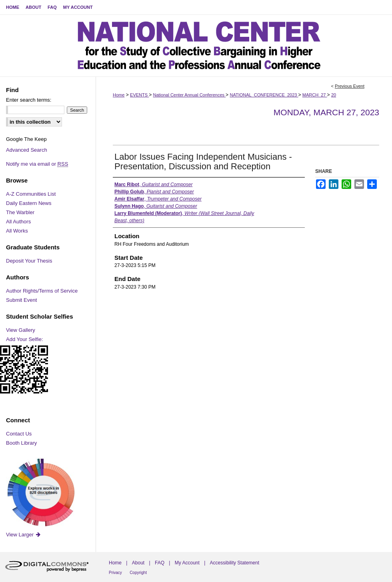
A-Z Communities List (31, 194)
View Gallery (21, 330)
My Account (187, 563)
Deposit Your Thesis (29, 261)
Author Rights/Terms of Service (42, 291)
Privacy (115, 573)
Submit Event (21, 300)
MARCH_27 (315, 95)
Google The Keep (26, 139)
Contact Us (19, 434)
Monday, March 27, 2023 (326, 112)
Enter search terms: (29, 100)
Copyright (138, 573)
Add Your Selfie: (25, 339)
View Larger (24, 535)
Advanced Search (27, 150)
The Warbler (20, 212)
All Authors (18, 222)
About (138, 563)
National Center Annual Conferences (189, 95)
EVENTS (139, 95)
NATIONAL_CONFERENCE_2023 (264, 95)
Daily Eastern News (29, 203)
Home (119, 95)
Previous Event (350, 86)
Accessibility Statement (235, 563)
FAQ (160, 563)
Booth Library (21, 443)
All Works (17, 231)
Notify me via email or (37, 164)
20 (334, 95)
